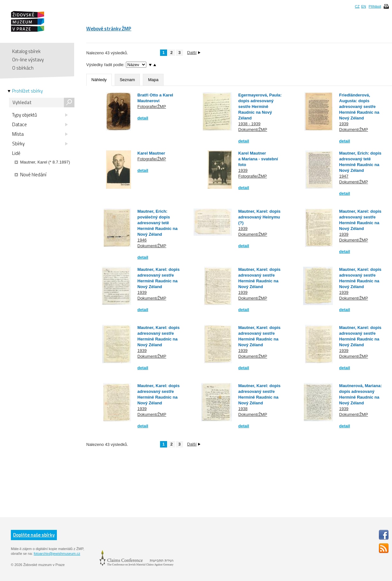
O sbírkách (23, 68)
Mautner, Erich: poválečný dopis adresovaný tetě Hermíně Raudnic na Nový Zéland (158, 223)
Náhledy (99, 80)
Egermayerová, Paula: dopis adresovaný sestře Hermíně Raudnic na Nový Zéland (260, 107)
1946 (142, 240)
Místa (40, 134)
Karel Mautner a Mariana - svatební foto (258, 159)
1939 (344, 124)
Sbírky (40, 144)
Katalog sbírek (26, 51)
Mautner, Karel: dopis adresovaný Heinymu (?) (259, 217)
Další (194, 53)
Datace (40, 125)
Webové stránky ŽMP (109, 29)
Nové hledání (31, 175)
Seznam (127, 80)
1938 (243, 409)
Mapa (153, 80)
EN (363, 6)
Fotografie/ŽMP (152, 107)
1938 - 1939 (249, 124)
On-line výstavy (28, 60)
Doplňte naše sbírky (34, 535)
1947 (344, 176)
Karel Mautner (151, 153)
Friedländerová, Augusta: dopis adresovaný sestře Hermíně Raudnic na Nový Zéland (359, 107)
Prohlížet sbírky (27, 91)
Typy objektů (40, 115)
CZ (357, 6)
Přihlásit (375, 6)
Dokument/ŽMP (253, 130)
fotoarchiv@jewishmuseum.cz (57, 554)
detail (143, 118)
